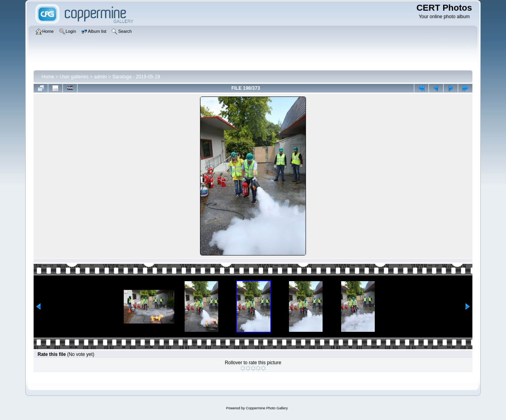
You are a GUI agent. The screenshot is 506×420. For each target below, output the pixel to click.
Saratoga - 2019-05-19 (136, 77)
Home (48, 77)
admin (101, 77)
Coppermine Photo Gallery (267, 408)
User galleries (74, 77)
